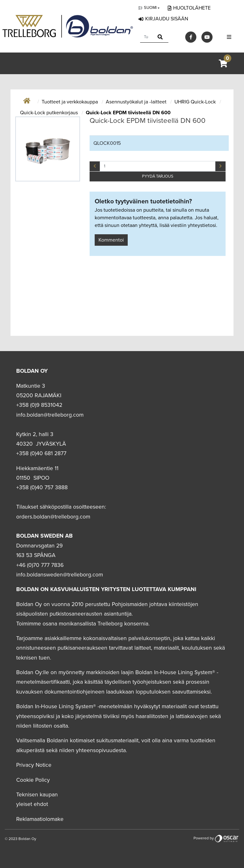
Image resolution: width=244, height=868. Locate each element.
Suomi (150, 8)
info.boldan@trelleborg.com (50, 415)
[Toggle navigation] (229, 37)
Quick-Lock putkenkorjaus (50, 113)
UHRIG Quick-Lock (196, 102)
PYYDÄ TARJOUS (158, 176)
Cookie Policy (33, 780)
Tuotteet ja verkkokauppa (70, 102)
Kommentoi (111, 240)
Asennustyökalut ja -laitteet (137, 102)
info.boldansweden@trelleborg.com (60, 575)
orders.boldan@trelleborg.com (53, 517)
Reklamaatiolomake (40, 819)
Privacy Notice (34, 765)
